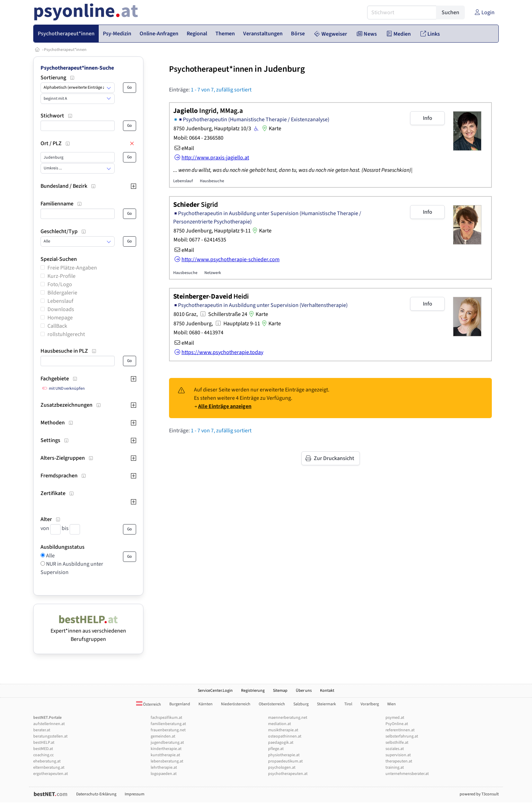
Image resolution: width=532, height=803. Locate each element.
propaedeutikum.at (285, 761)
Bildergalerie (62, 293)
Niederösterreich (236, 704)
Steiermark (326, 704)
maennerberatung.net (288, 718)
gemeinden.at (163, 736)
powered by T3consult (479, 794)
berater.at (42, 730)
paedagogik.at (281, 743)
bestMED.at (43, 749)
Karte (271, 129)
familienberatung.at (168, 724)
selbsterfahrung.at (402, 736)
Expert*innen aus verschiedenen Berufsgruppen (88, 631)
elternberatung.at (49, 767)
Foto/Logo (60, 284)
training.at (395, 767)
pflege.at (276, 749)
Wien (392, 704)
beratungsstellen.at (50, 736)
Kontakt (327, 691)
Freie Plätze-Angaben (72, 268)
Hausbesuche (212, 181)
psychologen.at (282, 767)
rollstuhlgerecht (66, 334)
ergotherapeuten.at (51, 774)
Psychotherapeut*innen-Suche (77, 68)
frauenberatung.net (168, 730)
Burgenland (180, 704)
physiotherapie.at (284, 755)
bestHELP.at (44, 743)
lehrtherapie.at (164, 767)
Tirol (348, 704)
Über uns (304, 691)
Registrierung (253, 691)
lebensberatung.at (167, 761)
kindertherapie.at (166, 749)
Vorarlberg (370, 704)
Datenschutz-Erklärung (96, 794)
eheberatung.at (47, 761)
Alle (50, 556)
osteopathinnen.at (285, 736)
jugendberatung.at (167, 743)
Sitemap (280, 691)
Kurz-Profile (61, 276)
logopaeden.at (164, 774)
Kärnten (206, 704)
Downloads (61, 309)
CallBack (57, 326)
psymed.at (395, 718)
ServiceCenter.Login (215, 691)
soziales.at (395, 749)
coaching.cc (43, 755)
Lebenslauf (60, 301)
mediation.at (280, 724)
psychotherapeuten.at (288, 774)
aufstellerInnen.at (49, 724)
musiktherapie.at (283, 730)
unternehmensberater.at (407, 774)
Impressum (135, 794)
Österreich (149, 704)
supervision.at (398, 755)
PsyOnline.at (397, 724)
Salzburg (301, 704)
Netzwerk (213, 273)
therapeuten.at (399, 761)
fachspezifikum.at (166, 718)
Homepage (60, 318)
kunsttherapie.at (165, 755)
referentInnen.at (400, 730)
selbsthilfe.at (397, 743)
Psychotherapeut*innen (65, 50)
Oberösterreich (272, 704)
